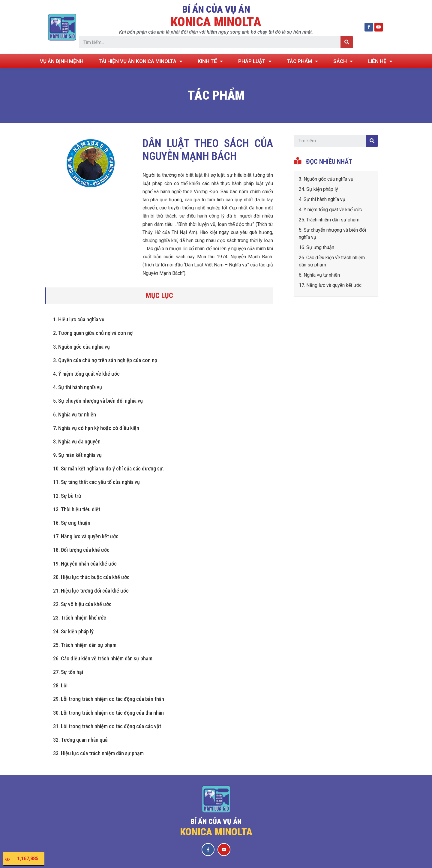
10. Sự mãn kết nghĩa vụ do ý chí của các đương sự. (108, 469)
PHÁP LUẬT (255, 61)
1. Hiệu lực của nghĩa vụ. (79, 319)
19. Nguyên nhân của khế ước (85, 564)
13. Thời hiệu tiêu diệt (77, 509)
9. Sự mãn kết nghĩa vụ (77, 455)
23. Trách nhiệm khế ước (80, 618)
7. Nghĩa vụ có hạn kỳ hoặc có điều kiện (96, 428)
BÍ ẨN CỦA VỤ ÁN (216, 9)
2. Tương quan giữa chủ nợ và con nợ (93, 333)
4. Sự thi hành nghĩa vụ (78, 387)
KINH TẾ (210, 61)
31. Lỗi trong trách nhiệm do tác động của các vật (107, 726)
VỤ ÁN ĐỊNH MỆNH (62, 61)
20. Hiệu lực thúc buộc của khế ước (91, 577)
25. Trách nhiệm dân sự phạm (85, 645)
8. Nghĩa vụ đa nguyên (77, 442)
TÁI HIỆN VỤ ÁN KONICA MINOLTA (141, 61)
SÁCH (343, 61)
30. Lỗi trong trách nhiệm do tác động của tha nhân (108, 713)
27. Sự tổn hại (68, 672)
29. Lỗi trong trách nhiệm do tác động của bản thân (109, 699)
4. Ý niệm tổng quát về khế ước (86, 374)
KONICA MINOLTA (216, 22)
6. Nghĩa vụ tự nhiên (75, 414)
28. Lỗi (60, 685)
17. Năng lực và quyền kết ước (86, 536)
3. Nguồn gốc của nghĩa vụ (81, 347)
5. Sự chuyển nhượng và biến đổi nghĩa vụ (98, 401)
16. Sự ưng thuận (72, 523)
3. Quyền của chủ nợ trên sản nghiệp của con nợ (105, 360)
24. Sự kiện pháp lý (73, 631)
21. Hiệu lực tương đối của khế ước (91, 591)
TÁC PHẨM (302, 61)
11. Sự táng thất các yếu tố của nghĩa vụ (96, 482)
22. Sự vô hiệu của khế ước (82, 604)
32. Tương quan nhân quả (80, 740)
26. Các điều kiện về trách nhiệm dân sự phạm (103, 658)
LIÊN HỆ (380, 61)
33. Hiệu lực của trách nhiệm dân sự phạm (98, 753)
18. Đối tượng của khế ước (81, 550)
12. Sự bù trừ (67, 496)
